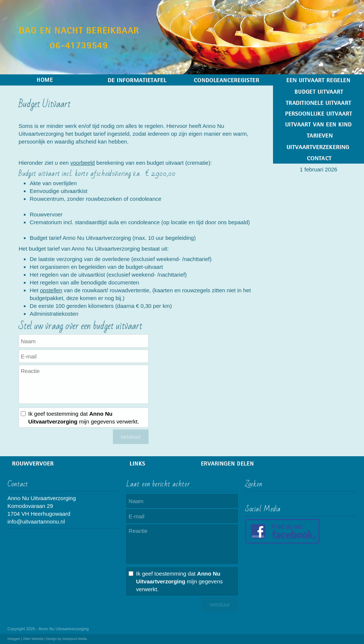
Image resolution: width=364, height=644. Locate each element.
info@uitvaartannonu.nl (36, 521)
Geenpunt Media (74, 639)
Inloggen (14, 639)
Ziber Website (33, 639)
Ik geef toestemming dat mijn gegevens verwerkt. (84, 418)
